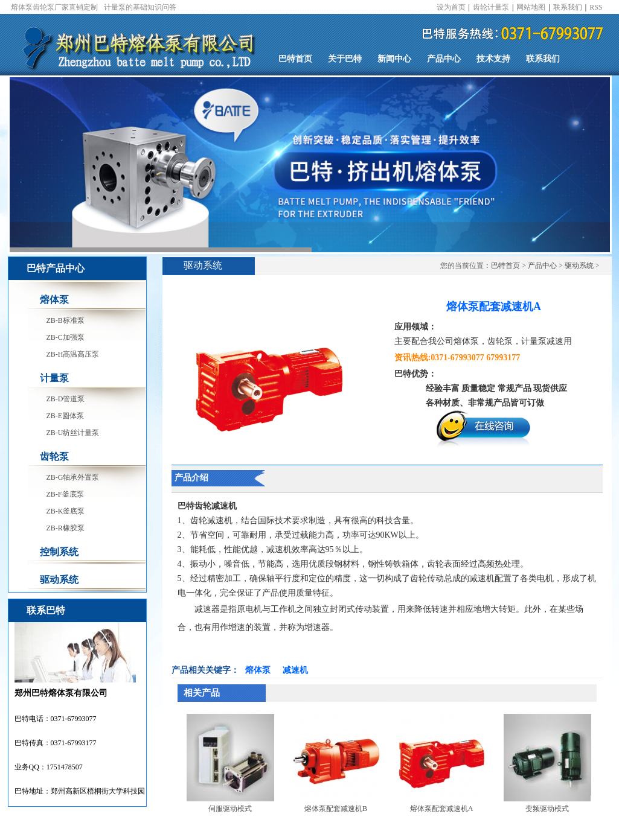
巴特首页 (295, 59)
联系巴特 (46, 610)
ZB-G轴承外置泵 (73, 477)
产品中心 (444, 59)
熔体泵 (54, 300)
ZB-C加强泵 (66, 337)
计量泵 (54, 378)
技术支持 (493, 59)
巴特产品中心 (56, 268)
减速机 (295, 670)
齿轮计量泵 (491, 7)
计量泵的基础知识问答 (140, 7)
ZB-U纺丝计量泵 (73, 433)
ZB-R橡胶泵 (66, 528)
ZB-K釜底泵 (66, 511)
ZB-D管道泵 (66, 399)
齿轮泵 (54, 457)
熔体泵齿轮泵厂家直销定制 (54, 7)
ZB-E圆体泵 (66, 416)
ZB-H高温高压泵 (73, 354)
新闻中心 (394, 59)
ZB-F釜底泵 (65, 494)
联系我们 (568, 7)
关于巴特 (345, 59)
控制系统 (59, 552)
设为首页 (451, 7)
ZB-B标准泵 (66, 320)
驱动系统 (59, 580)
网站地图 (531, 7)
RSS (596, 7)
